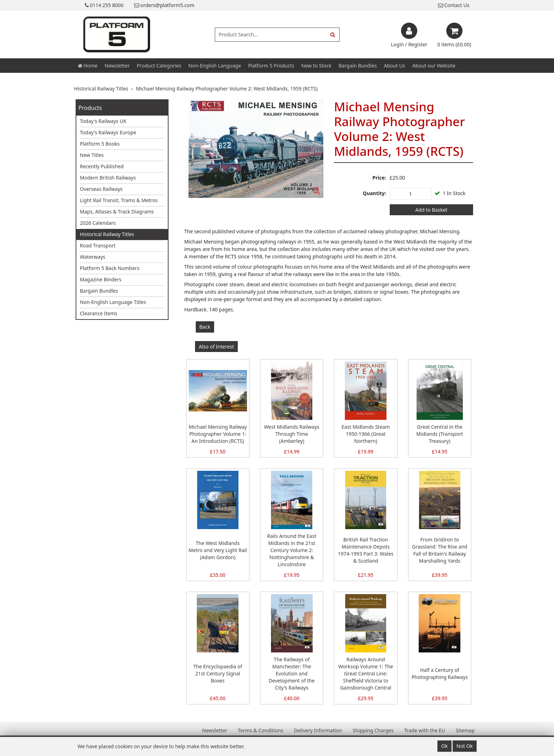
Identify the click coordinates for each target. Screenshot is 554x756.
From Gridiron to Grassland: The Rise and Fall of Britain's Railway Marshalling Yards (440, 550)
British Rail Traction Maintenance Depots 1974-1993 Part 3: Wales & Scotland (366, 550)
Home (88, 66)
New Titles (92, 155)
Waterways (93, 257)
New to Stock (316, 66)
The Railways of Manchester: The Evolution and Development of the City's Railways (291, 673)
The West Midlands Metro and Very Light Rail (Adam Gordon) (218, 550)
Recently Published (102, 166)
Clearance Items (99, 313)
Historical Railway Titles (107, 234)
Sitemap (465, 730)
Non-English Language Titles (113, 302)
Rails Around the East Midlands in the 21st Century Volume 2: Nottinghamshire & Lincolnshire (292, 550)
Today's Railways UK (103, 121)
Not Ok (465, 746)
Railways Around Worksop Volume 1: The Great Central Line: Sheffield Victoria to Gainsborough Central (366, 673)
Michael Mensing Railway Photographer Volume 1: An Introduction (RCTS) (218, 434)
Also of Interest (217, 347)
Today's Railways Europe (108, 132)
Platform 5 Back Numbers (110, 268)
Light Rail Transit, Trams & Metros (119, 200)
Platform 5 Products (271, 66)
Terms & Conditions (261, 730)
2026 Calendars (98, 223)
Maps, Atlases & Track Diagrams (117, 212)
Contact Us (454, 5)
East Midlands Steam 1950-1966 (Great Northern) (366, 434)
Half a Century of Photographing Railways (440, 673)
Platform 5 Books (100, 144)
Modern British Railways (108, 178)
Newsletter (117, 66)
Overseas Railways (101, 189)
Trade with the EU (425, 730)
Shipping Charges (373, 730)
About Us (394, 66)
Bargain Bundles (358, 66)
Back (205, 327)
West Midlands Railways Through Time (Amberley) (292, 434)
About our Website (434, 66)
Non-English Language (215, 66)
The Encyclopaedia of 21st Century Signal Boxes (218, 673)
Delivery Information (318, 730)
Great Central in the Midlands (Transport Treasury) (440, 434)
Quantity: (375, 193)
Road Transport (98, 245)
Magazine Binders (101, 279)
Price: (379, 178)
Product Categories (159, 66)
